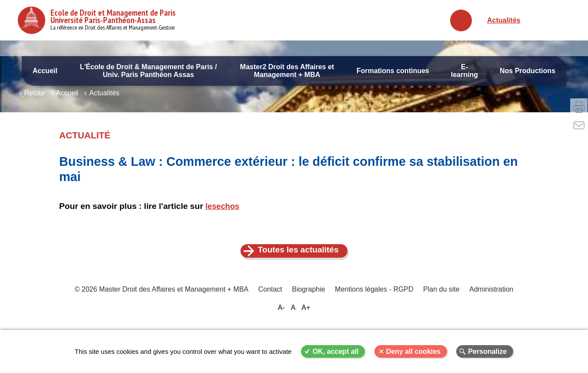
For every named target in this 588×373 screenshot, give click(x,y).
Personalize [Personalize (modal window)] (487, 351)
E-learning (464, 71)
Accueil (45, 71)
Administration (489, 315)
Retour (35, 116)
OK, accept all (336, 351)
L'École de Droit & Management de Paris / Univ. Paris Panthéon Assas (149, 71)
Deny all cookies (413, 351)
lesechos (223, 230)
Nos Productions (528, 71)
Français (541, 20)
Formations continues (393, 71)
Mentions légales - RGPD (374, 315)
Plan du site (440, 315)
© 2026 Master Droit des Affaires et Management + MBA (164, 315)
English (560, 20)
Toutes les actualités (299, 274)
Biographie (309, 315)
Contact (272, 315)
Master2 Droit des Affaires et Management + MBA (287, 71)
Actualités (504, 20)
